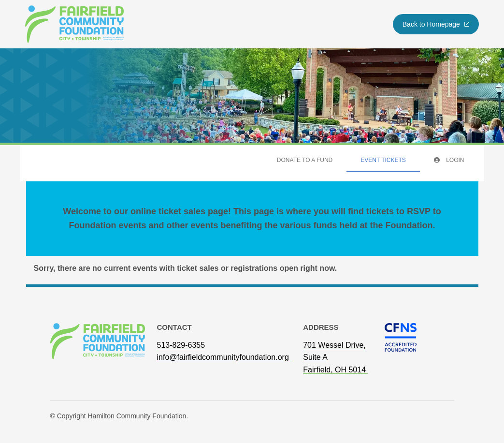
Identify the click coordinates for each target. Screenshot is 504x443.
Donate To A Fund (305, 160)
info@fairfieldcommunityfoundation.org (224, 357)
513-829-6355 (181, 345)
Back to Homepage (436, 24)
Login (449, 160)
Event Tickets (383, 160)
